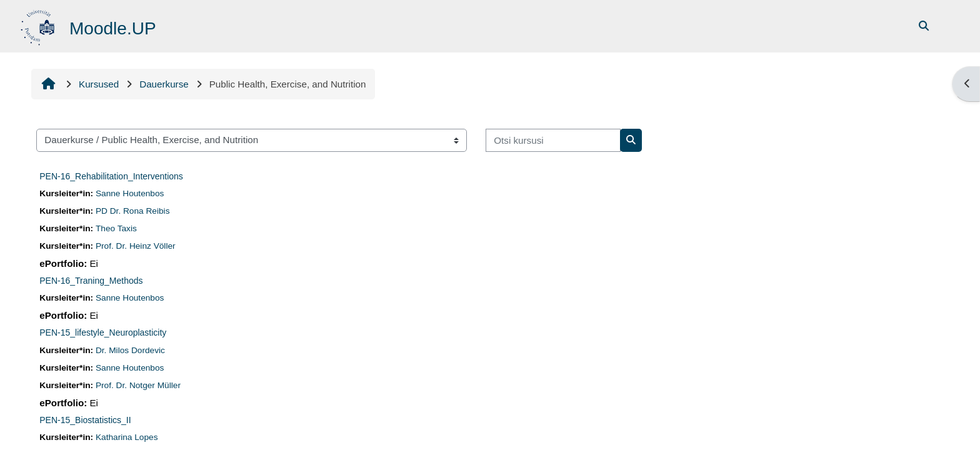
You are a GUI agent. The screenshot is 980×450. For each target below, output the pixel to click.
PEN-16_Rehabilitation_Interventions (111, 176)
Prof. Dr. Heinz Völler (136, 246)
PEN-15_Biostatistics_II (85, 420)
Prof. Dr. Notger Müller (138, 385)
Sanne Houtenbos (130, 193)
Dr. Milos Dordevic (130, 350)
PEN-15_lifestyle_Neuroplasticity (103, 332)
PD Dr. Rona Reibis (133, 211)
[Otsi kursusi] (553, 140)
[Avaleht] (39, 25)
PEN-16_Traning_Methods (91, 281)
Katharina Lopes (127, 437)
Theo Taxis (116, 228)
